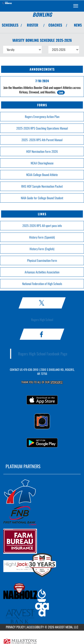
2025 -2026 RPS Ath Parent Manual (42, 140)
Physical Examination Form (42, 260)
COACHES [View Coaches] (55, 25)
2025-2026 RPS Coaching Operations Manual (42, 128)
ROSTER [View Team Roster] (33, 25)
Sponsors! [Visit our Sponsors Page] (57, 382)
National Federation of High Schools (42, 284)
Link (61, 92)
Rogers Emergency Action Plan (42, 116)
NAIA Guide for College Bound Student (42, 198)
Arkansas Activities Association (42, 272)
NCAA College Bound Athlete (42, 175)
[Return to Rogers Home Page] (7, 6)
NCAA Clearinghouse (42, 163)
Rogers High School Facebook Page (43, 354)
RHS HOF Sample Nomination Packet (42, 186)
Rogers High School (42, 320)
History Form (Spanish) (42, 237)
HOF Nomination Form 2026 (42, 151)
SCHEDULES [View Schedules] (10, 25)
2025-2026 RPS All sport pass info (42, 226)
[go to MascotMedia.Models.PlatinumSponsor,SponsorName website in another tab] (42, 491)
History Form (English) (42, 249)
